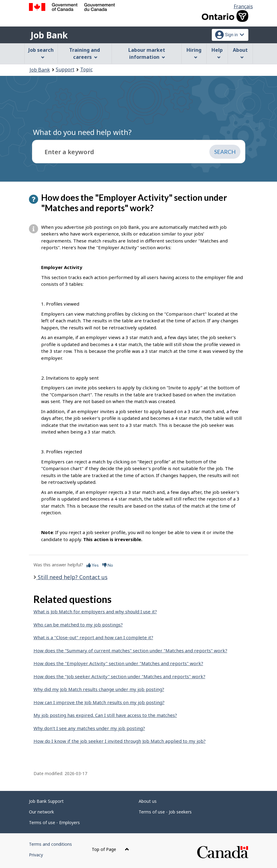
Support (65, 69)
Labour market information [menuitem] (147, 53)
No (108, 565)
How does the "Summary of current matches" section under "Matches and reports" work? (130, 650)
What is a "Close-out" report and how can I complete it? (93, 637)
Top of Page (110, 849)
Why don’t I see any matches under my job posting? (89, 728)
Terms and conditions (50, 844)
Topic (86, 69)
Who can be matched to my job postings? (78, 625)
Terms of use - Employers (54, 822)
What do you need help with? (82, 132)
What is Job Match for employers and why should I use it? (95, 611)
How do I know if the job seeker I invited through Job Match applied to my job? (120, 741)
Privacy (36, 855)
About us (148, 801)
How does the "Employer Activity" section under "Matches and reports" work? (118, 663)
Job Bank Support (46, 801)
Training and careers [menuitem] (85, 53)
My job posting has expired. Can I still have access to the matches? (105, 715)
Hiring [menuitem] (194, 53)
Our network (41, 812)
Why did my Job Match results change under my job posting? (99, 689)
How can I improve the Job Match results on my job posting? (99, 702)
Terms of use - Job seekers (165, 812)
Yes (93, 565)
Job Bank (49, 35)
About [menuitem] (240, 53)
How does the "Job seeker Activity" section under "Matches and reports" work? (119, 676)
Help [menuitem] (217, 53)
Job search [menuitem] (41, 53)
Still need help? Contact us (72, 577)
